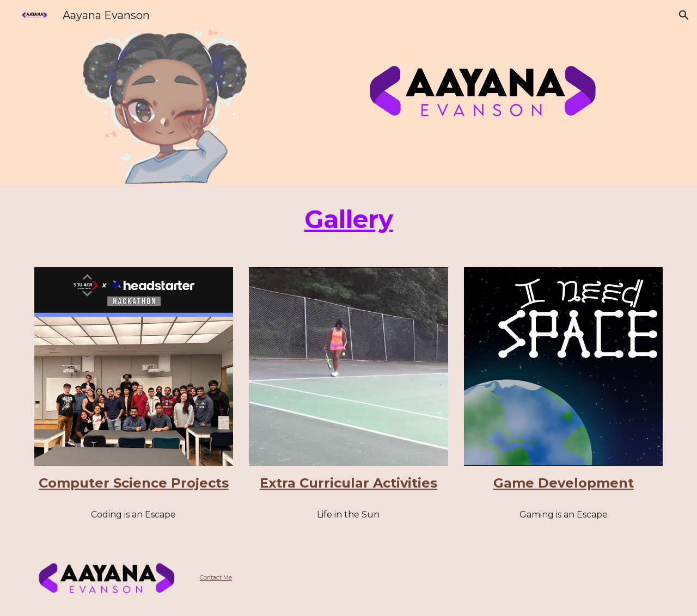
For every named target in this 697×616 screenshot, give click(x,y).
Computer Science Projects (134, 483)
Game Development (564, 483)
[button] (684, 15)
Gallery (349, 219)
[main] (348, 220)
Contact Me (216, 578)
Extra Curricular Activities (348, 483)
